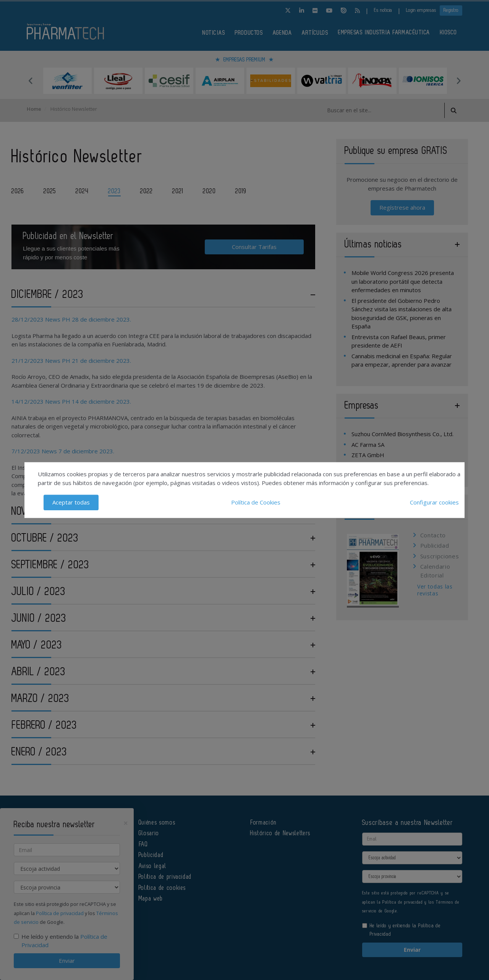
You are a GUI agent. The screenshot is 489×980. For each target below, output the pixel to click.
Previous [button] (31, 81)
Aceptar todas (71, 502)
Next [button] (458, 81)
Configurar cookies (434, 502)
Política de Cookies (256, 502)
